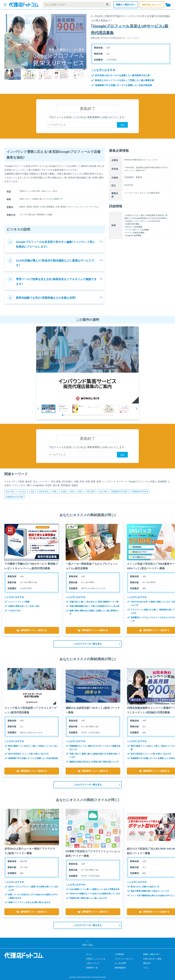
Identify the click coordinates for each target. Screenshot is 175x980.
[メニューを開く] (5, 5)
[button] (49, 409)
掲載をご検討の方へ (126, 5)
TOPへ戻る (88, 945)
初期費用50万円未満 (140, 492)
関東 (55, 492)
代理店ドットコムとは (96, 959)
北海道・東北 (43, 492)
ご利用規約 (119, 954)
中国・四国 (90, 492)
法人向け (23, 492)
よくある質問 (120, 963)
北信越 (63, 492)
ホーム (89, 954)
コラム (146, 968)
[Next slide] (137, 409)
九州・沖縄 (103, 492)
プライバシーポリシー (124, 959)
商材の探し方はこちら (152, 5)
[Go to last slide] (38, 409)
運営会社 (147, 963)
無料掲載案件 (120, 968)
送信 (122, 125)
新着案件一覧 (92, 968)
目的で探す (10, 492)
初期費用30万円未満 (119, 492)
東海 (72, 492)
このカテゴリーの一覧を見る (87, 644)
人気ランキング (93, 963)
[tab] (63, 415)
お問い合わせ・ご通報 (152, 959)
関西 (80, 492)
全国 (32, 492)
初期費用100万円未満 (14, 497)
